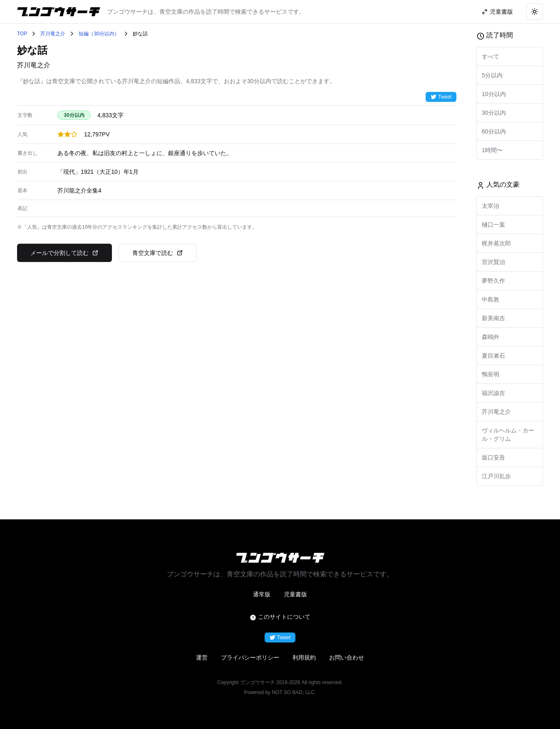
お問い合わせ (347, 657)
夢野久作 (493, 281)
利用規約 (304, 657)
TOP (22, 34)
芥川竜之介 (53, 34)
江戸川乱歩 (496, 476)
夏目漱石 (493, 356)
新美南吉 (493, 318)
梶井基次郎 (496, 243)
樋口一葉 (493, 225)
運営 (202, 657)
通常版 (262, 594)
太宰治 (491, 206)
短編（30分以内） (99, 34)
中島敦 (491, 299)
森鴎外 (491, 337)
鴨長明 (491, 374)
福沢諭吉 (493, 393)
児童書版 (295, 594)
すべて (491, 57)
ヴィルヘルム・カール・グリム (508, 435)
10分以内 (494, 94)
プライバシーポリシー (250, 657)
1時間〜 (492, 150)
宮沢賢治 (493, 262)
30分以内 (494, 113)
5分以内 (492, 75)
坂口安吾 (493, 457)
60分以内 (494, 131)
